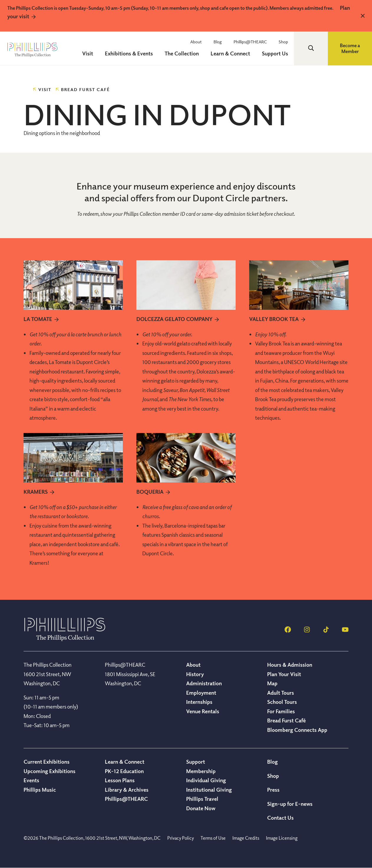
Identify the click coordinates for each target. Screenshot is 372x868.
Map (272, 683)
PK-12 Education (124, 771)
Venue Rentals (203, 711)
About (196, 42)
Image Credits (246, 838)
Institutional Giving (209, 790)
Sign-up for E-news (290, 804)
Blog (218, 42)
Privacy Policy (181, 838)
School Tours (282, 702)
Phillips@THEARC (250, 42)
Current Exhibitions (47, 762)
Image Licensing (282, 838)
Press (273, 790)
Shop (283, 42)
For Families (281, 711)
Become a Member (350, 49)
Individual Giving (206, 780)
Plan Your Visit (284, 674)
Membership (201, 771)
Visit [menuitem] (88, 53)
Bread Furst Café (286, 720)
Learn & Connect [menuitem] (230, 53)
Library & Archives (127, 790)
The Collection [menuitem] (182, 53)
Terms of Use (213, 838)
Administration (204, 683)
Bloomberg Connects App (297, 730)
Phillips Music (40, 790)
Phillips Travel (202, 799)
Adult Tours (281, 693)
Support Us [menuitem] (275, 53)
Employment (201, 693)
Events (31, 780)
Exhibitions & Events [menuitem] (129, 53)
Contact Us (280, 818)
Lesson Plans (120, 780)
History (195, 674)
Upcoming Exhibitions (49, 771)
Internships (199, 702)
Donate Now (201, 808)
